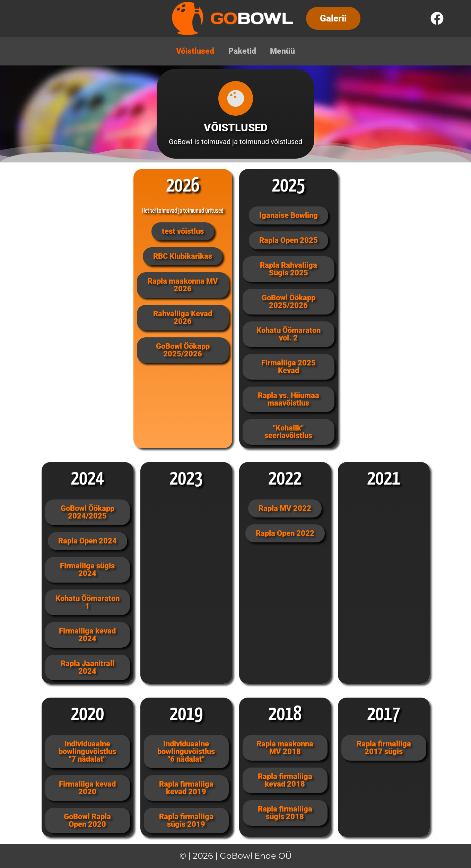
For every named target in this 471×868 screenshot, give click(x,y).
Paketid (242, 51)
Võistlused (193, 51)
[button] (333, 18)
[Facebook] (437, 18)
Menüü (285, 51)
